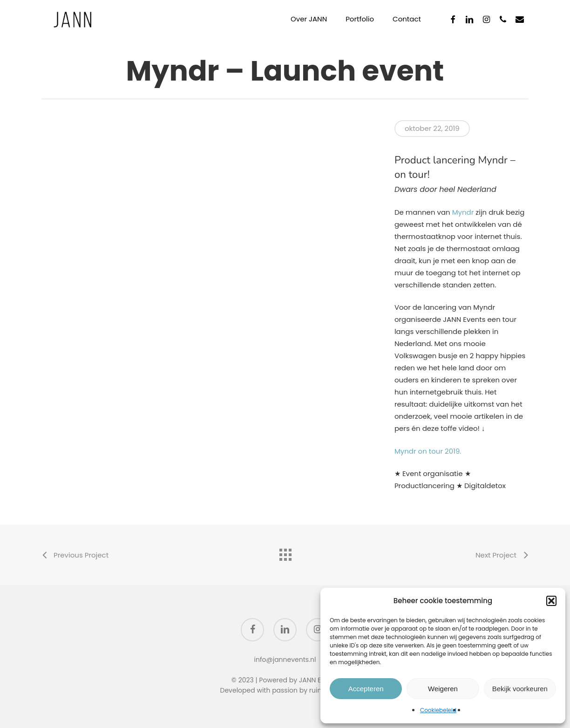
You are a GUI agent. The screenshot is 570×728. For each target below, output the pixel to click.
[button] (551, 601)
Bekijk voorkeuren (520, 689)
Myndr (463, 212)
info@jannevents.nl (285, 660)
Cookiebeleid (438, 710)
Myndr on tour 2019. (428, 451)
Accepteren (366, 689)
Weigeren (443, 689)
